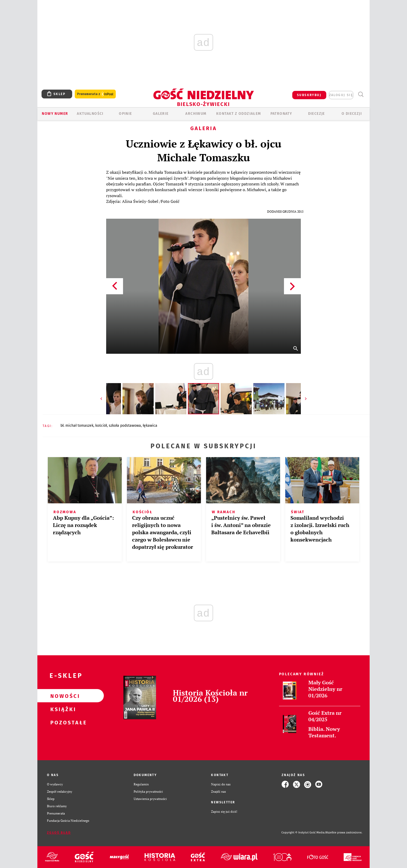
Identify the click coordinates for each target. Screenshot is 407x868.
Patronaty (281, 114)
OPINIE (125, 114)
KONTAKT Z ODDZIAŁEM (239, 114)
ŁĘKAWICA (150, 426)
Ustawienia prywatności (150, 799)
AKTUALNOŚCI (90, 114)
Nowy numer (55, 114)
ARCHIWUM (196, 114)
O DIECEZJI (352, 114)
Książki (62, 709)
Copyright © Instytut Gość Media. (303, 833)
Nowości (62, 696)
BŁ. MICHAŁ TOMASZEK (77, 426)
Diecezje (317, 114)
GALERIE (161, 114)
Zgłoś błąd (59, 833)
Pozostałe (62, 722)
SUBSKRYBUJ (309, 95)
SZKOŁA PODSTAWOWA (125, 426)
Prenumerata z (95, 94)
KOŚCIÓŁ (101, 426)
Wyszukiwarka (361, 94)
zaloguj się (341, 95)
